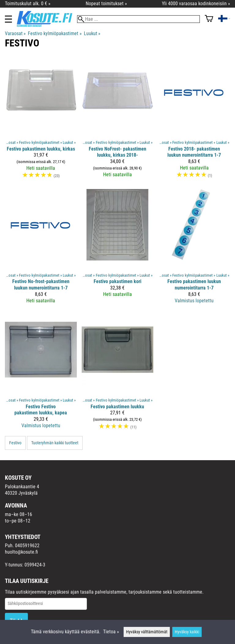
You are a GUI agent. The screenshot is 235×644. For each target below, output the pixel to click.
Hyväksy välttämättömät (147, 632)
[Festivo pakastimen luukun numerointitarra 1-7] (194, 249)
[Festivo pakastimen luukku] (118, 375)
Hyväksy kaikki (187, 632)
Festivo (15, 443)
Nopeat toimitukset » (106, 4)
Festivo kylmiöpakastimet (55, 33)
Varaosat (15, 33)
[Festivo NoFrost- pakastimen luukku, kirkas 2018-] (118, 120)
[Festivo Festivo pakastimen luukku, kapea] (41, 375)
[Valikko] (8, 19)
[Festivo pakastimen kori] (118, 249)
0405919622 (27, 546)
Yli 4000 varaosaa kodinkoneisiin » (196, 4)
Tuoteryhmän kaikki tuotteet (55, 443)
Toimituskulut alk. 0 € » (28, 4)
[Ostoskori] (209, 19)
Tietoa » (111, 632)
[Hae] (138, 19)
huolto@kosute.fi (21, 552)
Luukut (92, 33)
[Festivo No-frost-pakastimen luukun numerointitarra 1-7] (41, 249)
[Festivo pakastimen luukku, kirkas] (41, 120)
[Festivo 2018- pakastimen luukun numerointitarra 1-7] (194, 120)
